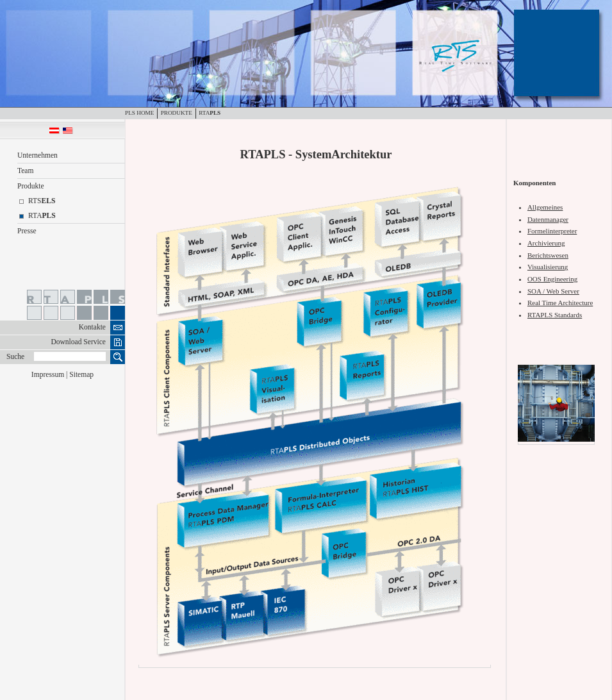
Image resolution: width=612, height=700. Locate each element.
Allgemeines (545, 207)
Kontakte (92, 327)
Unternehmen (37, 155)
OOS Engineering (552, 279)
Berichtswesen (548, 255)
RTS (42, 201)
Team (25, 171)
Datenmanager (548, 219)
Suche (15, 357)
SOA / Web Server (553, 291)
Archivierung (546, 243)
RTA (210, 113)
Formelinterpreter (552, 231)
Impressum (48, 375)
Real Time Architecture (560, 303)
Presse (27, 231)
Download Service (78, 342)
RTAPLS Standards (555, 315)
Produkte (177, 113)
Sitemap (81, 375)
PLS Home (139, 113)
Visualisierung (548, 267)
